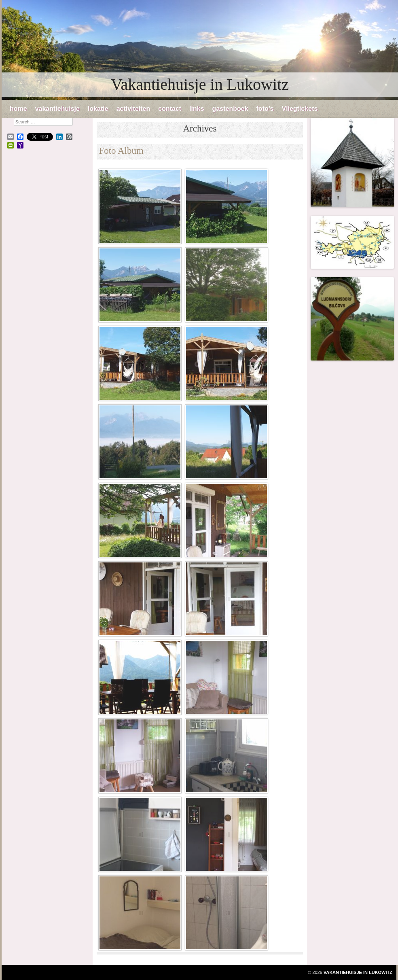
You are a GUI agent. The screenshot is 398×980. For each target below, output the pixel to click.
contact (170, 109)
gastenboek (230, 109)
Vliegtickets (300, 109)
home (18, 109)
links (197, 109)
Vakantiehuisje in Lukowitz (200, 84)
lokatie (98, 109)
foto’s (265, 109)
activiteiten (133, 109)
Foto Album (121, 151)
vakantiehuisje (57, 109)
